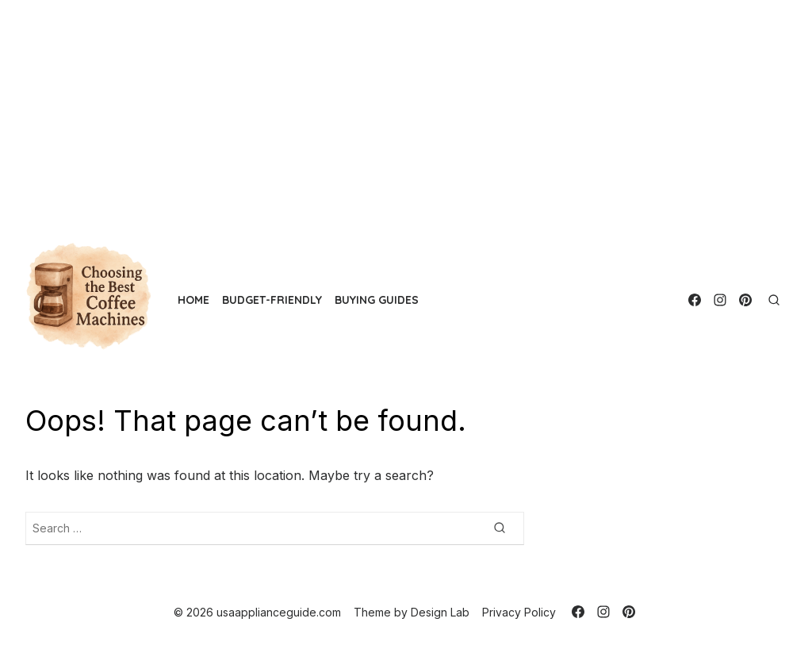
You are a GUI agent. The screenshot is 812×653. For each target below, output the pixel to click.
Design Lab (440, 612)
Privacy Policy (519, 612)
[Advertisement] (406, 111)
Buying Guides (377, 300)
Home (193, 300)
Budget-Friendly (272, 300)
